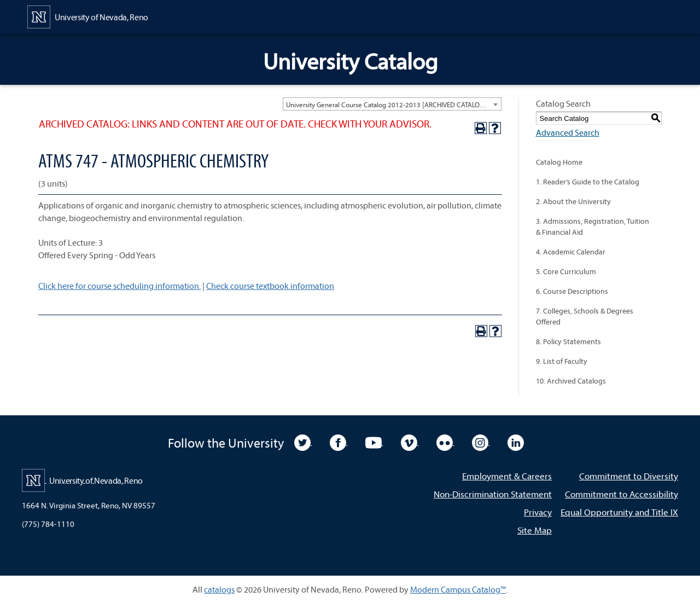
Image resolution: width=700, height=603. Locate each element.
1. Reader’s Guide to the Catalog (588, 182)
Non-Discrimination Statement (493, 494)
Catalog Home (559, 162)
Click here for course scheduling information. (119, 286)
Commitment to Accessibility (622, 494)
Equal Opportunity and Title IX (619, 512)
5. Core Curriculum (566, 271)
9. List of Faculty (562, 361)
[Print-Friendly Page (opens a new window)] (481, 128)
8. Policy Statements (568, 341)
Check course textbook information (270, 286)
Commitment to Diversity (629, 476)
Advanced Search (568, 132)
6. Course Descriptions (572, 291)
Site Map (535, 530)
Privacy (538, 512)
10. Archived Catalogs (571, 381)
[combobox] (392, 104)
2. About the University (573, 201)
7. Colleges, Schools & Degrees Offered (585, 316)
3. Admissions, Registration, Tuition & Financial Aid (593, 227)
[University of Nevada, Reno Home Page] (88, 16)
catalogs (219, 589)
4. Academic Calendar (571, 252)
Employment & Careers (507, 476)
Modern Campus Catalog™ (458, 589)
